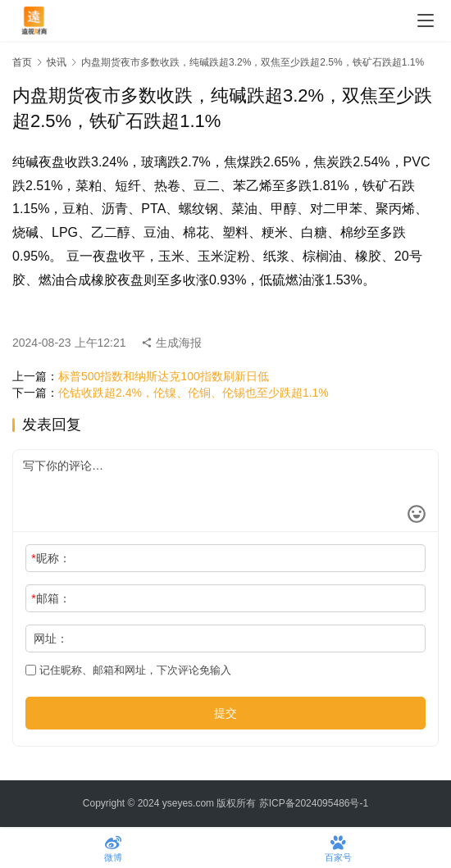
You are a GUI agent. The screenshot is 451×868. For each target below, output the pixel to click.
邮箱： (50, 598)
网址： (51, 639)
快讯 (57, 62)
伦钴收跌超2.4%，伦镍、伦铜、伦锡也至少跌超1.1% (194, 393)
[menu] (426, 20)
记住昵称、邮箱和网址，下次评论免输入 (128, 670)
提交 (225, 713)
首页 (22, 62)
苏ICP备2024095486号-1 (314, 803)
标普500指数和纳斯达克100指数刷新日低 (164, 376)
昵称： (50, 558)
